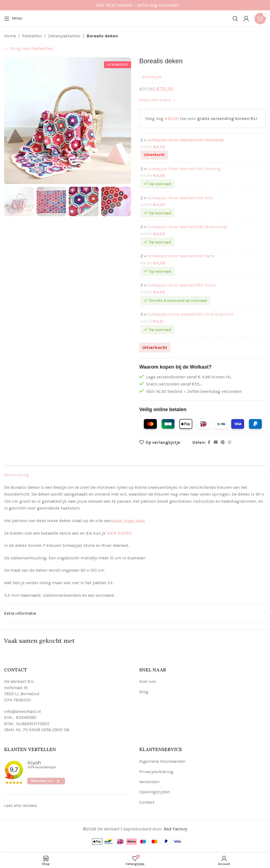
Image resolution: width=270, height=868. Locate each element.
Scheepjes (152, 77)
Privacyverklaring (156, 772)
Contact (147, 802)
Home (10, 36)
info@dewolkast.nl (23, 711)
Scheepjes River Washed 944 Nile (180, 198)
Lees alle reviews (21, 805)
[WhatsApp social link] (230, 442)
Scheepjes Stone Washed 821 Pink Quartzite (190, 314)
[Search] (235, 19)
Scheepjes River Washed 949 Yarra (181, 256)
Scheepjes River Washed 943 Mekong (184, 169)
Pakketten (32, 36)
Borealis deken (102, 36)
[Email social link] (216, 442)
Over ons (148, 681)
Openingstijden (155, 792)
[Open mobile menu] (13, 19)
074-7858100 (17, 700)
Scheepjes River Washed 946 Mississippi (188, 227)
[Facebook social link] (209, 442)
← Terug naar (29, 48)
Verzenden (149, 782)
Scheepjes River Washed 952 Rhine (182, 285)
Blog (144, 692)
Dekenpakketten (64, 36)
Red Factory (175, 829)
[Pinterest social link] (223, 442)
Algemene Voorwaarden (162, 761)
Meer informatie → (158, 100)
